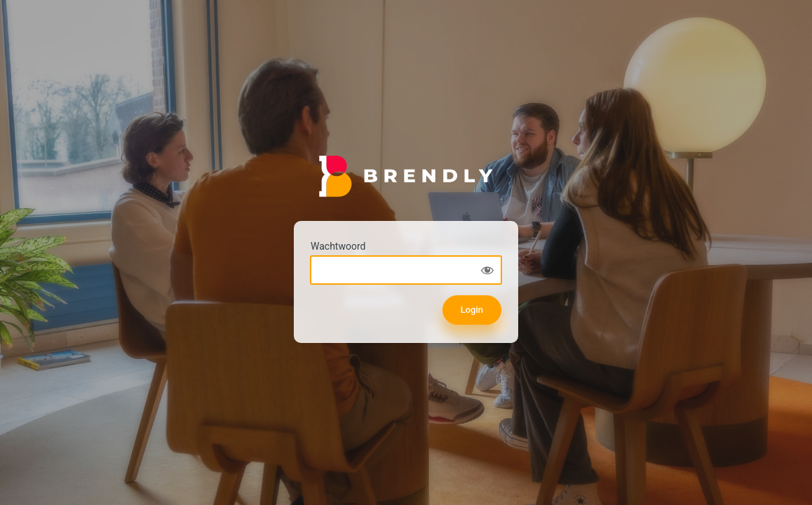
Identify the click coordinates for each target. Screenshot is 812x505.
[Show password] (487, 270)
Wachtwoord (338, 246)
